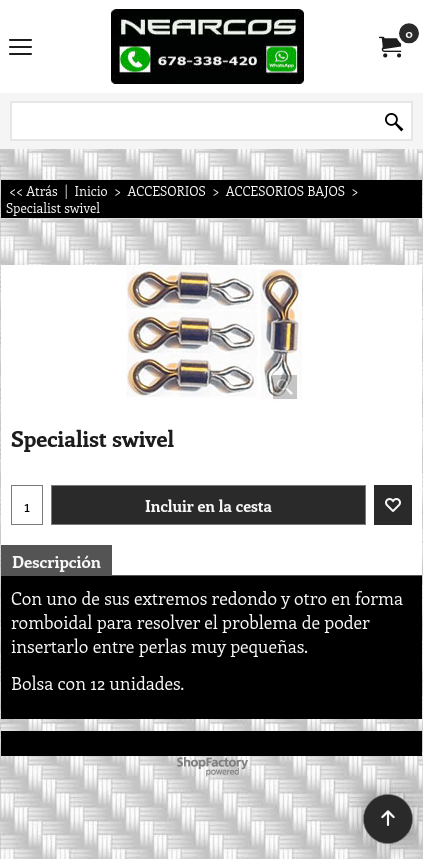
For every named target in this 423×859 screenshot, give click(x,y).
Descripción (56, 561)
